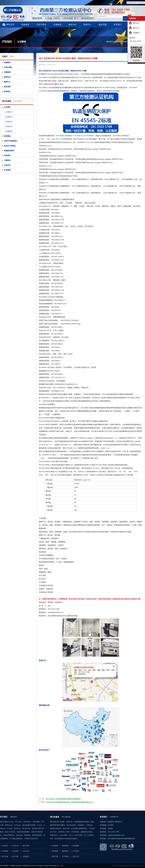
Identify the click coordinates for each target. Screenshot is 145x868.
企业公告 (26, 851)
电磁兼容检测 (9, 151)
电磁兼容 (25, 25)
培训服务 (7, 155)
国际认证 (134, 28)
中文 (142, 3)
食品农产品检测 (10, 146)
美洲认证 (9, 122)
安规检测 (57, 25)
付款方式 (76, 856)
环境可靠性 (41, 25)
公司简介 (5, 846)
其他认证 (9, 126)
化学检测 (7, 170)
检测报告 (9, 131)
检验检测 (65, 846)
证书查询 (65, 856)
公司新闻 (5, 851)
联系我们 (118, 25)
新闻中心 (88, 25)
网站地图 (125, 866)
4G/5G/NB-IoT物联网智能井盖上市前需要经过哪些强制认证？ (70, 802)
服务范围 (103, 25)
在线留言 (26, 856)
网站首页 (10, 25)
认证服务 (7, 107)
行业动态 (15, 851)
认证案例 (117, 42)
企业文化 (15, 846)
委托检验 (7, 136)
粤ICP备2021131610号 (137, 866)
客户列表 (5, 856)
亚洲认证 (9, 112)
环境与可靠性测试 (10, 141)
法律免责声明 (116, 866)
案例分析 (73, 25)
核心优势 (26, 846)
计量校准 (7, 160)
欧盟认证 (9, 117)
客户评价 (15, 856)
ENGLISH (133, 3)
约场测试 (134, 33)
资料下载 (55, 856)
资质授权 (55, 851)
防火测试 (124, 42)
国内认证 (134, 23)
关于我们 (76, 851)
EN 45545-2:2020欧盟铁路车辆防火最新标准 (63, 799)
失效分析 (7, 165)
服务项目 (65, 851)
